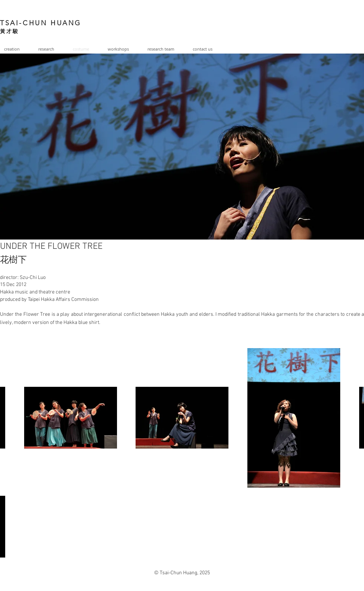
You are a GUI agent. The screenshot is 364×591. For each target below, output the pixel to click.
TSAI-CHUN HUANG (41, 23)
